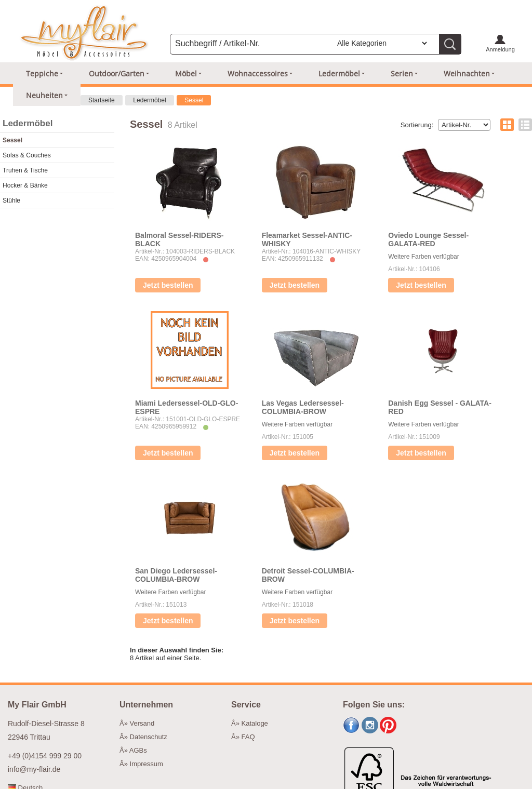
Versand (142, 723)
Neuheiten (44, 95)
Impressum (147, 764)
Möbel (186, 73)
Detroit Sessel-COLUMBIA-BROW (308, 575)
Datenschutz (149, 737)
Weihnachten (467, 73)
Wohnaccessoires (258, 73)
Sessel (194, 100)
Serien (402, 73)
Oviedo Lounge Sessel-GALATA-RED (428, 239)
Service (246, 705)
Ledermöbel (339, 73)
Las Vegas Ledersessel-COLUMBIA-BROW (303, 407)
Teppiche (42, 73)
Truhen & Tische (25, 170)
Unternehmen (146, 705)
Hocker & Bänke (25, 185)
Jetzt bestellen (168, 285)
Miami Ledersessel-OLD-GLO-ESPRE (187, 407)
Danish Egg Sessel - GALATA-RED (440, 407)
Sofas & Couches (27, 155)
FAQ (248, 737)
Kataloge (255, 723)
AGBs (138, 750)
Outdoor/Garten (117, 73)
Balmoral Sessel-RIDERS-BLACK (179, 239)
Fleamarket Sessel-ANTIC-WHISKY (307, 239)
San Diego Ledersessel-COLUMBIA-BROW (176, 575)
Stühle (11, 200)
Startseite (102, 100)
